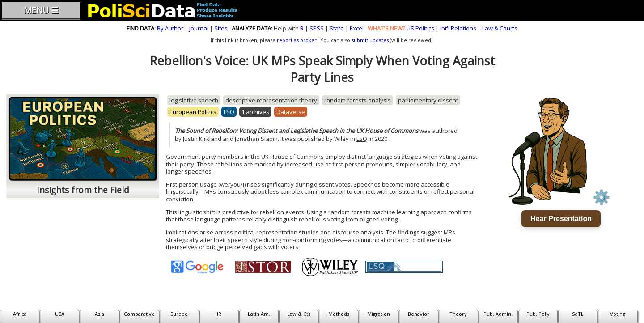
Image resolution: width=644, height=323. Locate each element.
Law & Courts (500, 28)
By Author (170, 28)
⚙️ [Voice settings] (602, 197)
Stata (337, 28)
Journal (199, 28)
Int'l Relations (458, 28)
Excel (357, 28)
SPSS (317, 28)
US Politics (420, 28)
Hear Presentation (561, 219)
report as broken (297, 40)
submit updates (370, 40)
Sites (221, 28)
